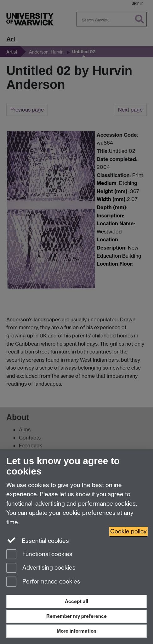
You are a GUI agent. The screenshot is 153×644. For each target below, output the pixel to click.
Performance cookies (43, 582)
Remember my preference (76, 616)
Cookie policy (128, 531)
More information (76, 631)
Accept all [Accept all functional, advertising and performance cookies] (76, 601)
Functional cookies (39, 555)
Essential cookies (38, 540)
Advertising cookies (41, 568)
